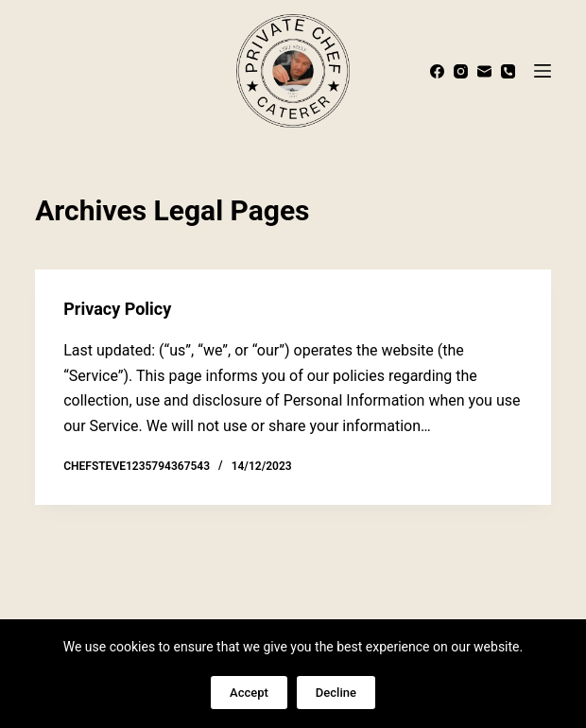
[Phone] (508, 71)
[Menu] (543, 71)
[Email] (484, 71)
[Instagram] (461, 71)
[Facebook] (437, 71)
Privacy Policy (117, 309)
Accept (249, 693)
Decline (336, 693)
